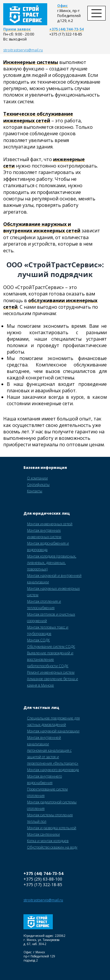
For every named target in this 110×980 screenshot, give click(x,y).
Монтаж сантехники (43, 834)
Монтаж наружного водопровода (53, 770)
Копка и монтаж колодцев (48, 841)
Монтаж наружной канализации (53, 731)
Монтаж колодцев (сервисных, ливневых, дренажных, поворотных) (52, 563)
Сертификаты (38, 485)
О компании (37, 478)
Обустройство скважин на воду (52, 847)
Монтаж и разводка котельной (52, 828)
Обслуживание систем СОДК (51, 647)
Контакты (35, 491)
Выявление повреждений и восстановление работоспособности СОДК (50, 659)
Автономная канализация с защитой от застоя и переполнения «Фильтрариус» (53, 757)
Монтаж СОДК (38, 640)
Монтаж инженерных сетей (50, 524)
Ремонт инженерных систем (51, 672)
